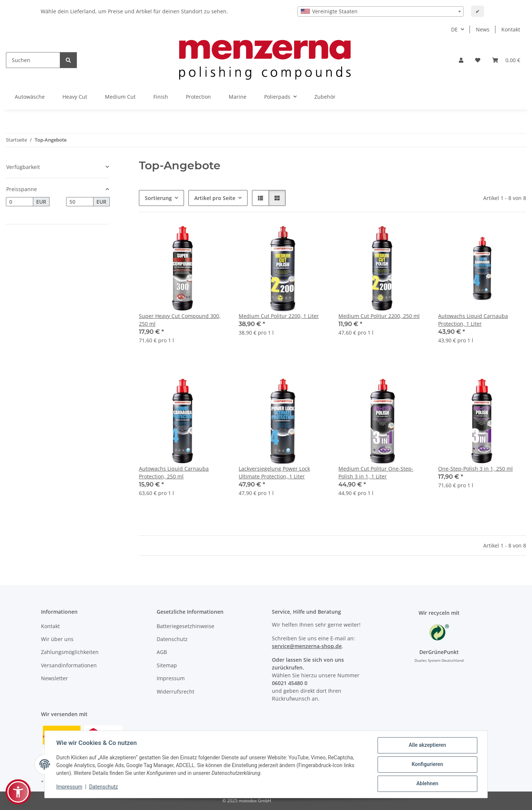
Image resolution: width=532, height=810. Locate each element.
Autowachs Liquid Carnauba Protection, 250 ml (174, 472)
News (483, 29)
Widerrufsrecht (175, 692)
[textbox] (381, 11)
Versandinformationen (69, 665)
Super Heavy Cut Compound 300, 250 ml (180, 320)
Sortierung (158, 198)
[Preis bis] (80, 202)
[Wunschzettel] (478, 60)
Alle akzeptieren (427, 745)
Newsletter (54, 678)
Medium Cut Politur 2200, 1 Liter (279, 316)
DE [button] (454, 29)
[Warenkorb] (506, 60)
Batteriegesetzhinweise (185, 626)
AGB (162, 652)
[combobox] (381, 11)
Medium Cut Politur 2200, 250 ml (379, 316)
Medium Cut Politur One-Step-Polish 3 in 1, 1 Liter (376, 472)
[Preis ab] (20, 202)
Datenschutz (104, 787)
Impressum (69, 787)
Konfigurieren (427, 765)
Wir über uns (57, 639)
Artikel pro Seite (215, 198)
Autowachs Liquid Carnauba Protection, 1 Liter (473, 320)
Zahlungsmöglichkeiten (70, 652)
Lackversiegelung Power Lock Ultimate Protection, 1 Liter (274, 472)
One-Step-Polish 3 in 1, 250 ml (475, 469)
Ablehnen (427, 784)
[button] (461, 60)
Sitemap (167, 665)
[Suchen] (33, 60)
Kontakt (511, 29)
